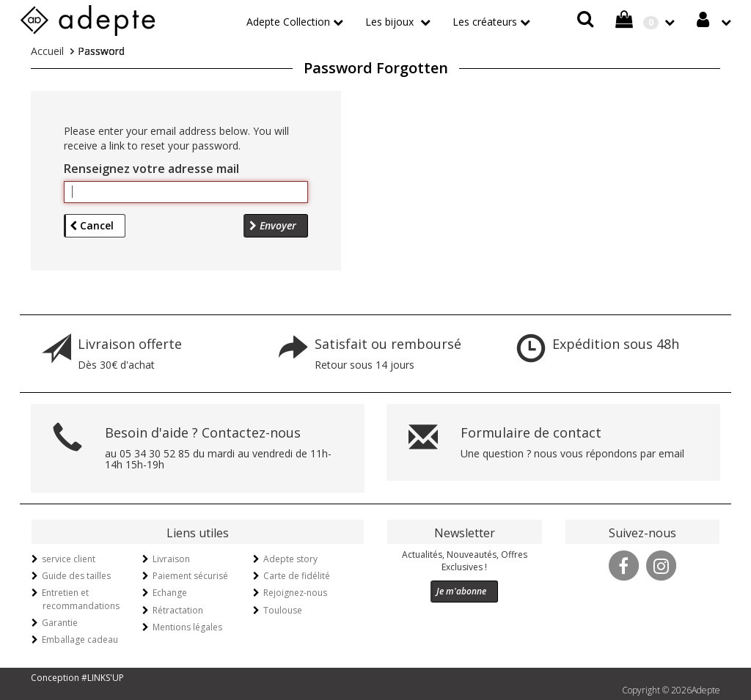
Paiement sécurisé (190, 576)
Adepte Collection (288, 22)
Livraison (171, 559)
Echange (170, 593)
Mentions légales (187, 627)
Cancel (92, 225)
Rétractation (178, 610)
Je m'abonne (461, 591)
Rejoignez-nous (295, 593)
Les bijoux (391, 22)
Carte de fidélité (297, 576)
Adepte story (290, 559)
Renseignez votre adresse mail (151, 169)
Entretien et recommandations (81, 599)
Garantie (60, 623)
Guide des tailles (76, 576)
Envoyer (273, 225)
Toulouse (283, 610)
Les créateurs (485, 22)
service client (69, 559)
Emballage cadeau (80, 640)
